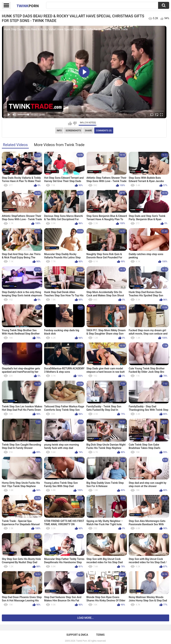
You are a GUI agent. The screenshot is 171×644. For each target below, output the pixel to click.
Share (88, 131)
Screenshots (73, 131)
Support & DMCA (77, 635)
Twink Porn (82, 641)
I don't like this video (75, 123)
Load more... (85, 618)
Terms (100, 635)
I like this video (70, 123)
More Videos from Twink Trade (59, 145)
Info (59, 131)
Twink (28, 6)
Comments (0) (104, 131)
